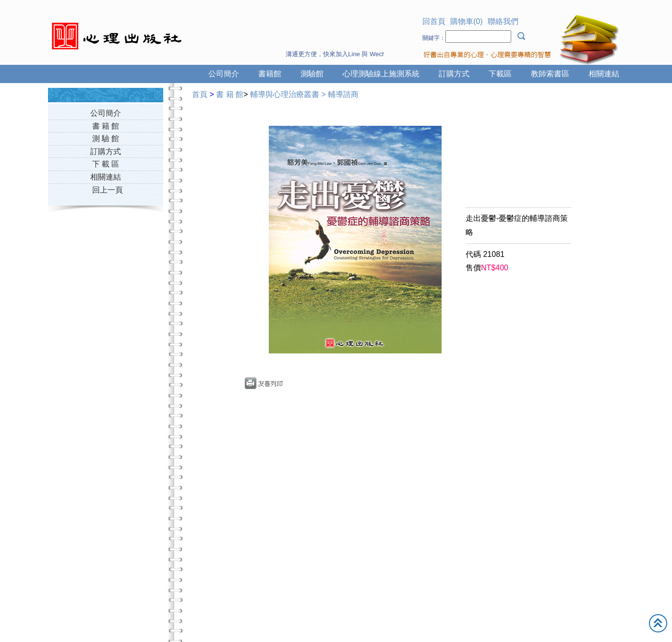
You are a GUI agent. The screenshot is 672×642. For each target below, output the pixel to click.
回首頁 (434, 21)
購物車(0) (467, 21)
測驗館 (312, 74)
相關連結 (604, 74)
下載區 (500, 74)
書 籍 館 (106, 126)
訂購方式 (454, 74)
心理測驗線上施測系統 (381, 74)
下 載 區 (106, 164)
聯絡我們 (503, 21)
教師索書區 (550, 74)
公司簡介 (224, 74)
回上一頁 (108, 190)
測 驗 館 (106, 139)
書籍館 (270, 74)
